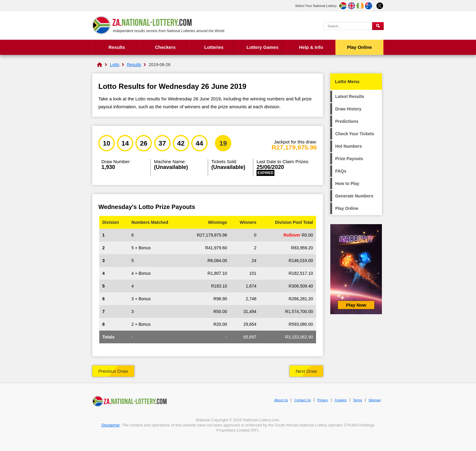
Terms (358, 400)
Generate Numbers (354, 196)
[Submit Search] (378, 26)
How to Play (347, 183)
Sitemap (375, 400)
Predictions (347, 121)
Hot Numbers (348, 146)
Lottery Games (262, 47)
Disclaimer (111, 425)
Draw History (348, 109)
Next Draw (306, 371)
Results (117, 47)
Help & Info (311, 47)
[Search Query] (348, 26)
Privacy (323, 400)
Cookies (341, 400)
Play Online (359, 47)
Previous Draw (113, 371)
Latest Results (350, 96)
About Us (281, 400)
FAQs (341, 171)
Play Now (356, 305)
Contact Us (302, 400)
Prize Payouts (349, 159)
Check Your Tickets (355, 134)
